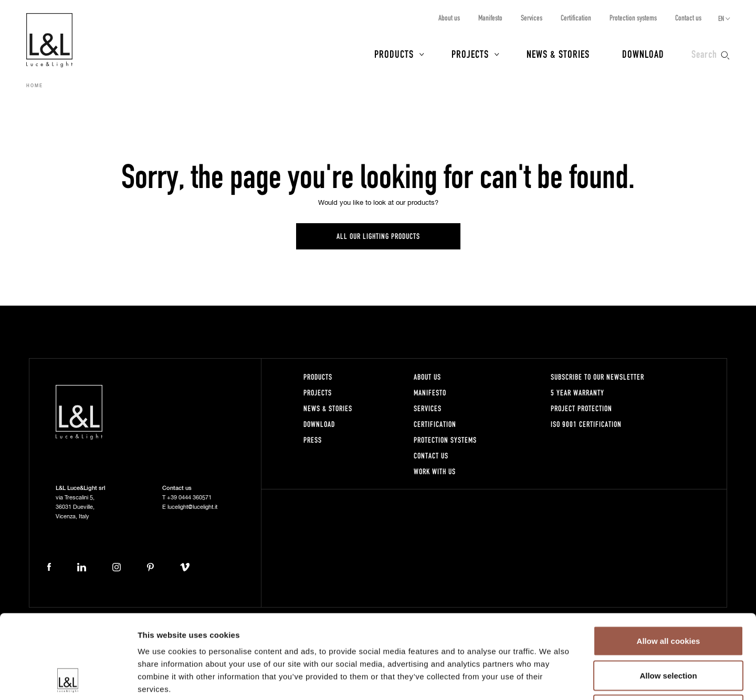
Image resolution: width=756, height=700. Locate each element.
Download (643, 54)
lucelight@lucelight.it (192, 507)
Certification (576, 18)
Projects (470, 54)
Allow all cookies (669, 562)
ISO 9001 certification (586, 424)
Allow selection (668, 597)
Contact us (688, 18)
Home (35, 86)
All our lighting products (378, 236)
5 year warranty (577, 393)
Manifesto (490, 18)
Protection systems (633, 18)
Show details (551, 679)
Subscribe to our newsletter (597, 377)
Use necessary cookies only (668, 631)
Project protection (581, 408)
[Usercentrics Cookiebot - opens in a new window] (68, 680)
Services (532, 18)
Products (394, 54)
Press (313, 440)
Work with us (435, 471)
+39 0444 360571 (189, 498)
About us (449, 18)
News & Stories (558, 54)
